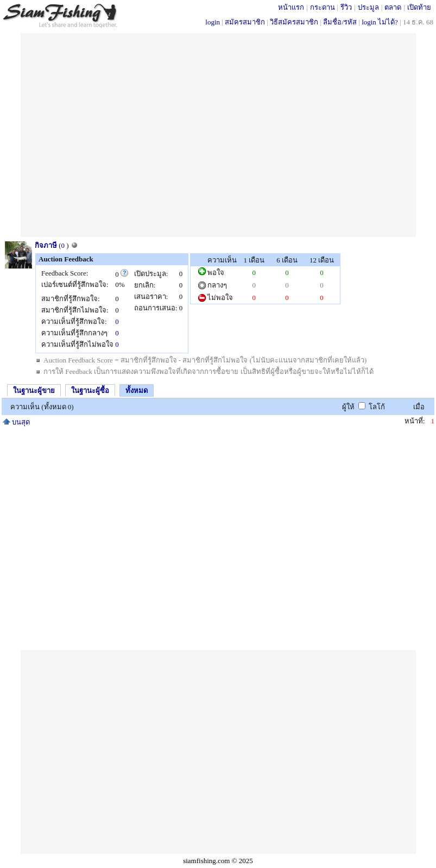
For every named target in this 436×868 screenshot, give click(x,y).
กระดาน (323, 7)
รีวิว (346, 7)
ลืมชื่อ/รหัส (340, 22)
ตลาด (393, 7)
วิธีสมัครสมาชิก (294, 22)
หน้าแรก (291, 7)
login (213, 22)
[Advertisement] (102, 135)
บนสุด (16, 422)
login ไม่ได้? (380, 22)
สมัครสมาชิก (245, 22)
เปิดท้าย (419, 7)
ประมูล (368, 7)
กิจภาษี (46, 245)
